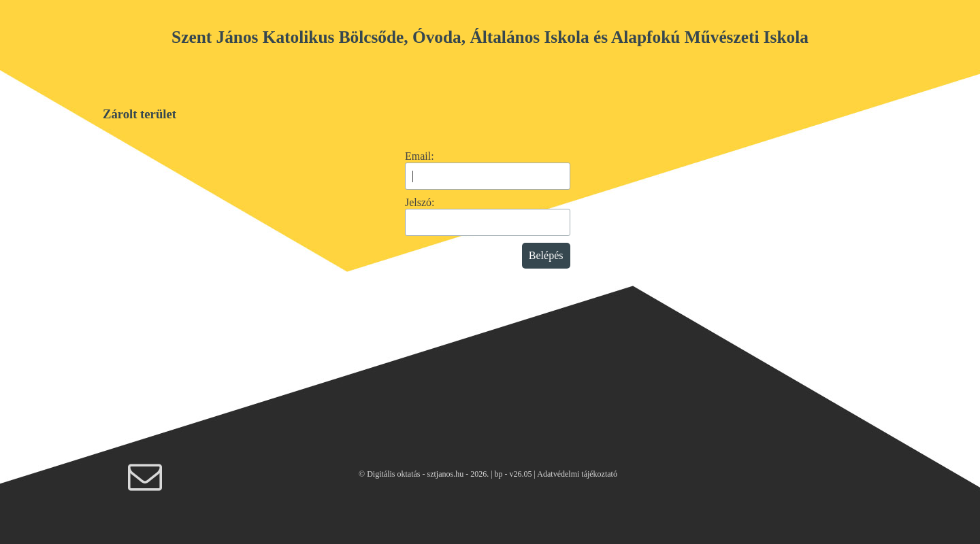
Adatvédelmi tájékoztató (577, 474)
